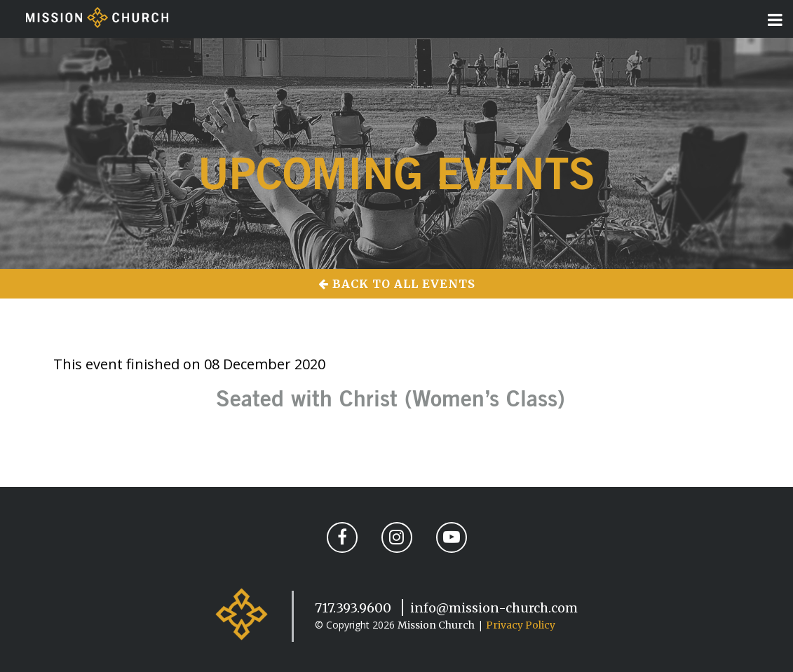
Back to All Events (397, 284)
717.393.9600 (353, 608)
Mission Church (436, 625)
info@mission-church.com (494, 608)
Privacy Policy (521, 625)
